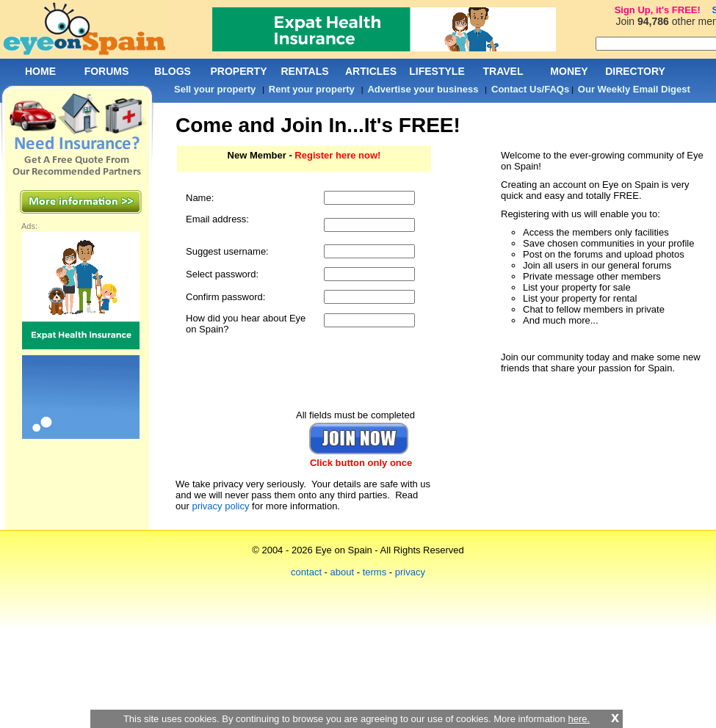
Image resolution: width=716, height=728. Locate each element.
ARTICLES (371, 71)
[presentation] (303, 372)
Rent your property (312, 89)
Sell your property (215, 89)
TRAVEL (503, 71)
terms (375, 572)
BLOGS (173, 71)
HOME (40, 71)
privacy (410, 572)
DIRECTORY (635, 71)
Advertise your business (423, 89)
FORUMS (107, 71)
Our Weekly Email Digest (634, 89)
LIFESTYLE (437, 71)
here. (579, 719)
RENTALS (304, 71)
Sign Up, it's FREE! (658, 10)
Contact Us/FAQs (530, 89)
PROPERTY (238, 71)
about (343, 572)
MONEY (569, 71)
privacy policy (220, 506)
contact (306, 572)
